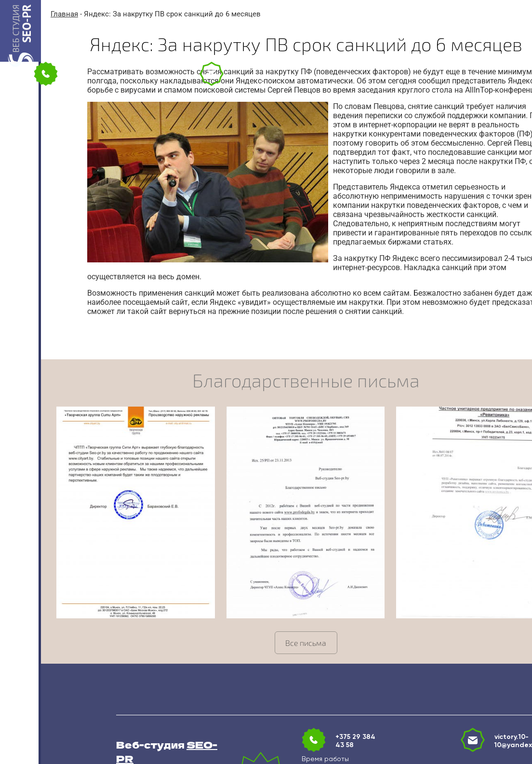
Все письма (306, 643)
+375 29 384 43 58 (355, 741)
